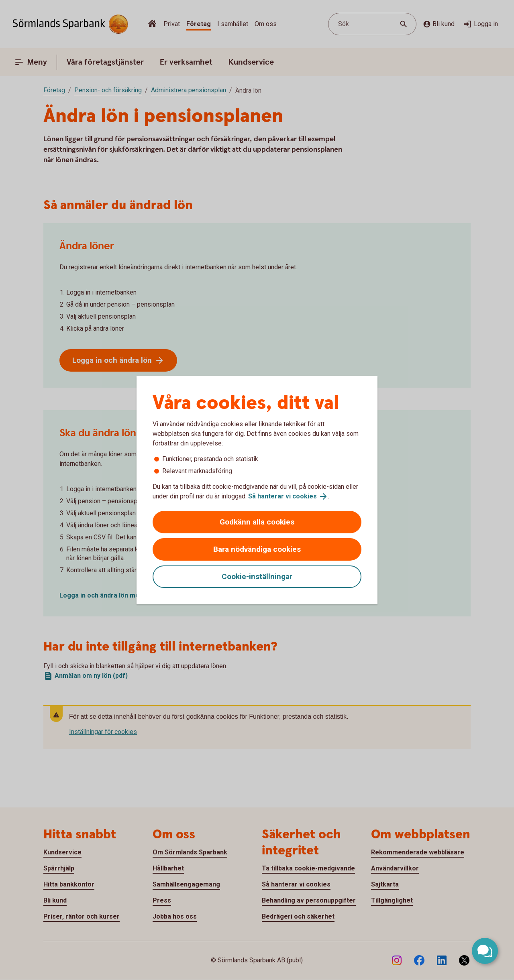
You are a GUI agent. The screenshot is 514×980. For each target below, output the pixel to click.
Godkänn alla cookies (257, 522)
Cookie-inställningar (257, 576)
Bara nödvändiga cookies (257, 549)
